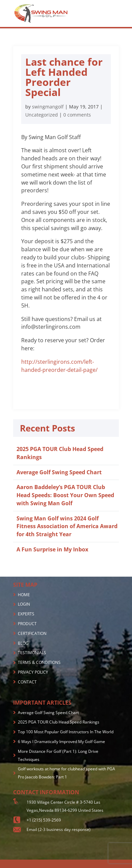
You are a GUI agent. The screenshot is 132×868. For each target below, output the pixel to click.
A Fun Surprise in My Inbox (52, 549)
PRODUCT (27, 624)
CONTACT (27, 682)
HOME (24, 595)
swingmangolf (48, 107)
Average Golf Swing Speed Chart (59, 472)
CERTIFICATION (32, 633)
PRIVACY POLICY (33, 672)
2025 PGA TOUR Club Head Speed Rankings (59, 722)
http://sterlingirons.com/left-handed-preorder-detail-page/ (59, 366)
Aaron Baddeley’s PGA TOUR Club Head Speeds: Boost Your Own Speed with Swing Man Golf (65, 495)
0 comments (77, 115)
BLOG (23, 643)
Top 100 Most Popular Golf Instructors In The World (66, 732)
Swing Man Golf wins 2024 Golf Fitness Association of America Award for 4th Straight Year (67, 526)
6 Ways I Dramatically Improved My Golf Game (61, 742)
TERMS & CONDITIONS (39, 662)
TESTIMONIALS (32, 653)
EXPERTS (26, 614)
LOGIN (24, 604)
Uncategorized (42, 115)
